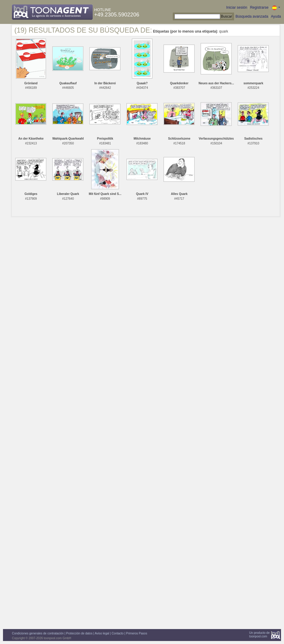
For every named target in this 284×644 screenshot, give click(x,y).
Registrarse (259, 7)
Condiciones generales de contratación (38, 633)
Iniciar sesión (237, 7)
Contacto (117, 633)
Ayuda (276, 16)
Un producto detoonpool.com (259, 635)
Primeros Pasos (137, 633)
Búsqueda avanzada (252, 16)
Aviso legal (102, 633)
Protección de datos (79, 633)
